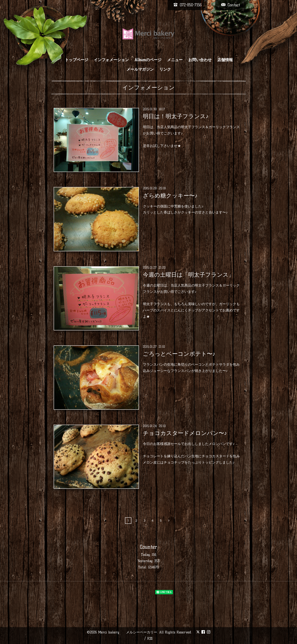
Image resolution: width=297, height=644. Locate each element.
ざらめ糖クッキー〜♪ (170, 195)
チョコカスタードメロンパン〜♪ (185, 433)
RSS (150, 638)
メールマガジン (140, 69)
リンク (165, 69)
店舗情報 (225, 60)
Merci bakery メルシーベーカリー (128, 632)
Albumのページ (148, 60)
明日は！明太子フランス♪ (176, 116)
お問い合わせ (200, 60)
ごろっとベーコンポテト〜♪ (179, 354)
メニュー (175, 60)
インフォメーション (111, 60)
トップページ (77, 60)
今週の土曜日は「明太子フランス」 (188, 275)
